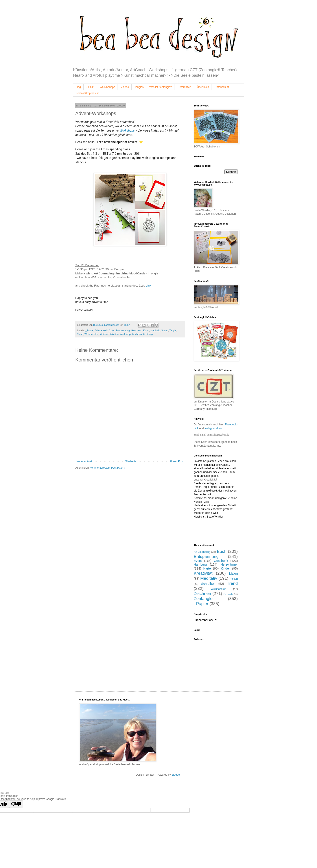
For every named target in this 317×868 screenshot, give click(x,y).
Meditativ (155, 330)
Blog (78, 87)
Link (149, 286)
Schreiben (208, 584)
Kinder (225, 568)
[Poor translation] (16, 804)
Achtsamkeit (101, 330)
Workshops (128, 130)
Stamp (165, 330)
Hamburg (200, 564)
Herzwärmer (229, 564)
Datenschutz (222, 87)
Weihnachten (91, 334)
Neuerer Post (84, 461)
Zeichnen (137, 334)
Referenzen (184, 87)
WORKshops (107, 87)
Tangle (173, 330)
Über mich (203, 87)
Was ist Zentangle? (160, 87)
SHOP (90, 87)
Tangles (139, 87)
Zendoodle (228, 594)
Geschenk (137, 330)
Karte (207, 568)
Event (198, 561)
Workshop (125, 334)
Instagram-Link (213, 428)
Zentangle (148, 334)
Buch (222, 551)
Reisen (234, 579)
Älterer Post (176, 461)
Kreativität (203, 573)
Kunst (146, 330)
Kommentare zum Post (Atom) (107, 468)
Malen (233, 574)
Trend (80, 334)
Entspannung (123, 330)
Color (112, 330)
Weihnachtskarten (109, 334)
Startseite (131, 461)
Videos (125, 87)
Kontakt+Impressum (88, 93)
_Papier (89, 330)
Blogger (176, 775)
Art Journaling (202, 552)
